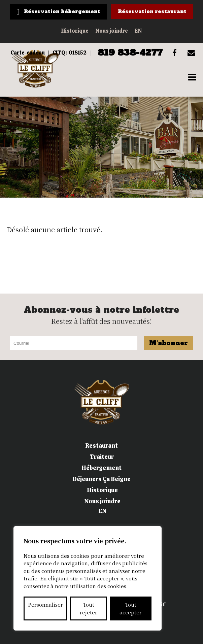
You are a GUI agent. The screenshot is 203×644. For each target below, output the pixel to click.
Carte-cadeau (28, 53)
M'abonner (168, 343)
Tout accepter (131, 608)
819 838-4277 (130, 53)
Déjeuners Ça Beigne (101, 479)
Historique (75, 31)
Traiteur (102, 457)
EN (138, 31)
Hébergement (101, 468)
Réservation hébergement (62, 11)
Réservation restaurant (152, 11)
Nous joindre (112, 31)
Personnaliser (45, 604)
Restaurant (101, 446)
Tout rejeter (89, 608)
